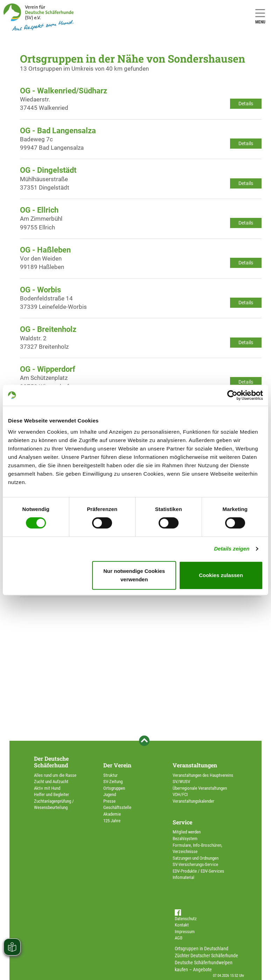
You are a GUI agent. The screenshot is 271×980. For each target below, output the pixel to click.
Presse (109, 801)
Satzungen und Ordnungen (196, 858)
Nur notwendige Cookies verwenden (134, 575)
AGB (179, 938)
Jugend (110, 794)
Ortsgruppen (114, 788)
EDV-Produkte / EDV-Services (198, 871)
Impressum (185, 932)
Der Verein (117, 765)
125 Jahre (112, 821)
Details (246, 104)
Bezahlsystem (185, 839)
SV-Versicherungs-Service (195, 864)
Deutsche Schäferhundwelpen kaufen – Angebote (204, 966)
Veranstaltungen (195, 765)
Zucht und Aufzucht (51, 782)
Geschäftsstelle (117, 807)
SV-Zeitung (113, 782)
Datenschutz (186, 919)
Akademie (112, 814)
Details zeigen (232, 549)
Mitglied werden (187, 832)
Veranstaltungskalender (193, 801)
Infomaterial (183, 877)
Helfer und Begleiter (51, 794)
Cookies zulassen (221, 575)
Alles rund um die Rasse (55, 775)
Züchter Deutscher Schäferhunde (206, 956)
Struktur (110, 775)
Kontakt (182, 925)
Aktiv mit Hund (47, 788)
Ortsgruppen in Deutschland (201, 949)
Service (182, 822)
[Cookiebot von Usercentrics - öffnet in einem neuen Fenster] (232, 395)
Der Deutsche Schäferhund (51, 762)
